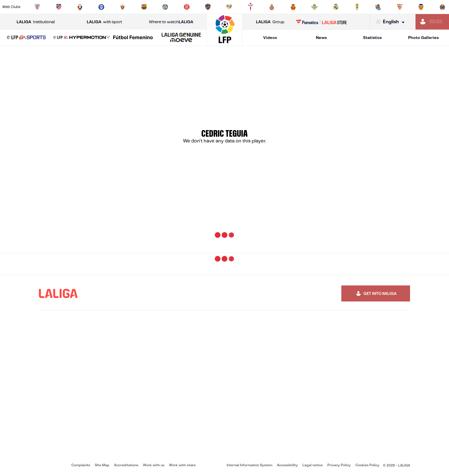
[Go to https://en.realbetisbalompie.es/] (314, 7)
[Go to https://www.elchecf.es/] (123, 7)
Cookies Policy (367, 465)
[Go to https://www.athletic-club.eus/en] (37, 7)
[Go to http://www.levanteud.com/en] (208, 7)
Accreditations (126, 465)
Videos (270, 38)
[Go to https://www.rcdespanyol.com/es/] (272, 7)
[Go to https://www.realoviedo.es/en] (357, 7)
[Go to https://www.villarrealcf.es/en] (442, 7)
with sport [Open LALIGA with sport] (104, 22)
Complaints (81, 465)
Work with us (154, 465)
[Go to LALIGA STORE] (321, 22)
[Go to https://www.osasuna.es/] (80, 7)
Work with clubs (182, 465)
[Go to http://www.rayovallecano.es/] (229, 7)
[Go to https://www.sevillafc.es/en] (400, 7)
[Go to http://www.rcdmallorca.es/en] (293, 7)
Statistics (372, 38)
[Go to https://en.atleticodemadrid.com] (59, 7)
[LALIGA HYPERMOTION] (82, 38)
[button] (26, 38)
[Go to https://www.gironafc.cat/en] (187, 7)
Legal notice (313, 465)
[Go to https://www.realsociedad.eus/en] (378, 7)
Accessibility (287, 465)
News (321, 38)
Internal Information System (249, 465)
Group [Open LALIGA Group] (270, 22)
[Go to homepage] (224, 43)
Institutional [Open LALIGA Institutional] (36, 22)
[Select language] (392, 22)
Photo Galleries (423, 38)
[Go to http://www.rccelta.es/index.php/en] (251, 7)
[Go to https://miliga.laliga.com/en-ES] (432, 22)
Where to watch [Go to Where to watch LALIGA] (171, 22)
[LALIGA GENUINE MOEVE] (181, 38)
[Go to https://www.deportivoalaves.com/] (101, 7)
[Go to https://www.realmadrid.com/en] (336, 7)
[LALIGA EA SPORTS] (26, 38)
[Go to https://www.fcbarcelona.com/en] (144, 7)
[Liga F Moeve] (133, 38)
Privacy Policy (339, 465)
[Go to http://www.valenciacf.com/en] (421, 7)
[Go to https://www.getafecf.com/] (165, 7)
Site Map (102, 465)
